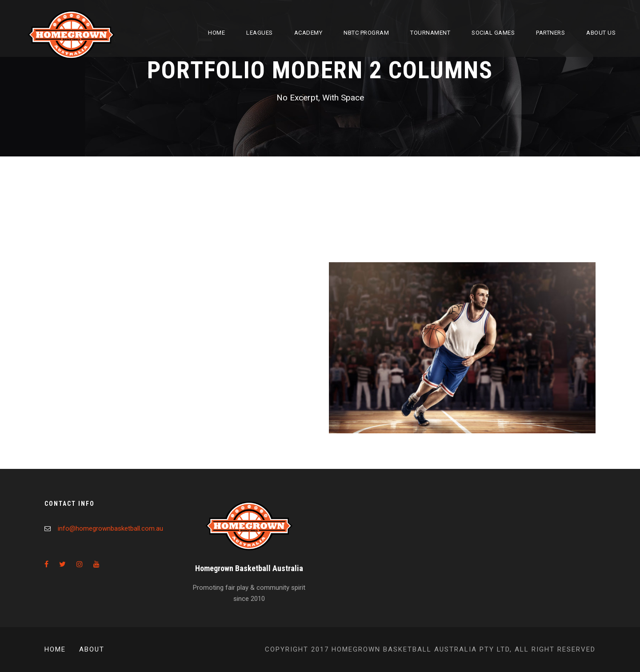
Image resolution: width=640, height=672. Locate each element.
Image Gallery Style (372, 224)
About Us (601, 33)
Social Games (493, 33)
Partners (550, 33)
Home (216, 33)
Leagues (260, 33)
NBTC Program (366, 33)
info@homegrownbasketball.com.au (110, 528)
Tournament (430, 33)
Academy (308, 33)
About (92, 649)
